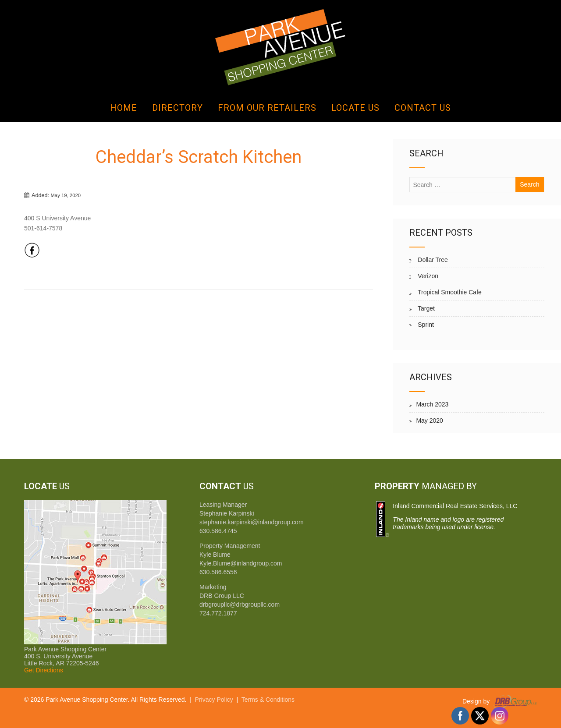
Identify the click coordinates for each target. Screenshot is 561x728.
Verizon (427, 276)
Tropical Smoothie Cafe (449, 292)
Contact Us (423, 108)
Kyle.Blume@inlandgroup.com (241, 563)
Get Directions (44, 670)
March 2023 (432, 404)
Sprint (425, 325)
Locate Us (355, 108)
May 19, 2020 (66, 195)
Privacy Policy (214, 700)
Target (425, 308)
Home (124, 108)
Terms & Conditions (268, 700)
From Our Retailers (267, 108)
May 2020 (429, 421)
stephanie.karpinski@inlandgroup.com (252, 522)
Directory (178, 108)
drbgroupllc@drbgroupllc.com (240, 604)
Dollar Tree (432, 260)
